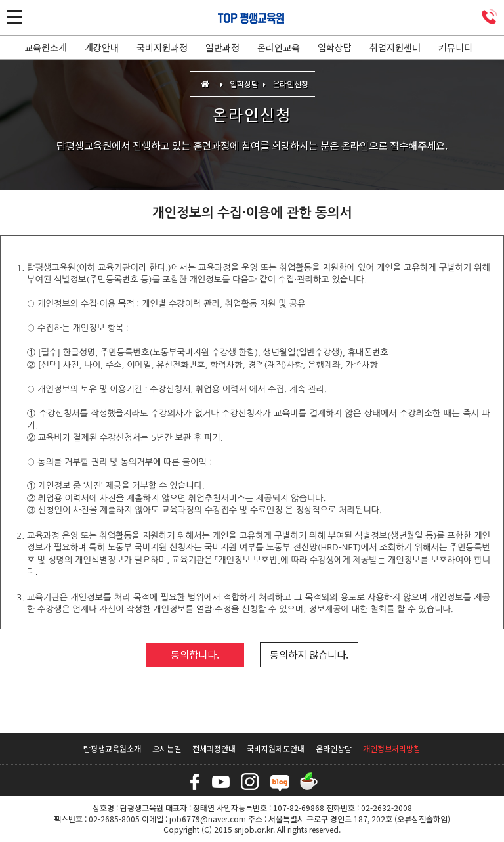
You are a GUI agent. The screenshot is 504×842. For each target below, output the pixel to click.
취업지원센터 (395, 47)
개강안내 (102, 47)
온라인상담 (334, 748)
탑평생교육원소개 (112, 748)
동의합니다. (195, 654)
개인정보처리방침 (392, 748)
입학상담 (335, 47)
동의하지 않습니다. (309, 654)
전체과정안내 (214, 748)
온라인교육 (279, 47)
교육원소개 (46, 47)
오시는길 (167, 748)
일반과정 (222, 47)
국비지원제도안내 (276, 748)
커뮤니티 (455, 47)
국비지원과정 (162, 47)
